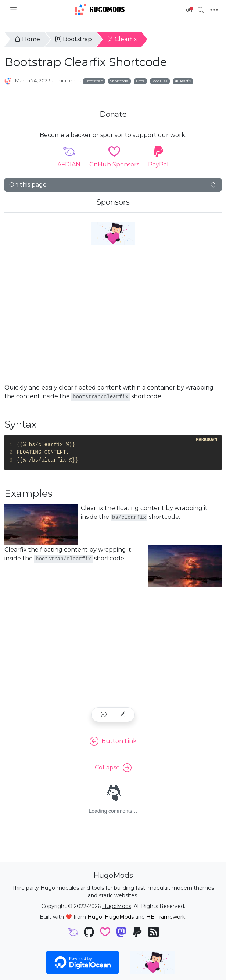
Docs (140, 81)
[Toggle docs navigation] (13, 10)
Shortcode (119, 81)
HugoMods (100, 10)
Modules (160, 81)
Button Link (113, 741)
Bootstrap (74, 39)
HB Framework (166, 917)
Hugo (95, 917)
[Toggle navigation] (214, 10)
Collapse (113, 768)
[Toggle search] (201, 10)
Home (27, 39)
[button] (104, 715)
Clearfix (122, 39)
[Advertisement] (113, 323)
